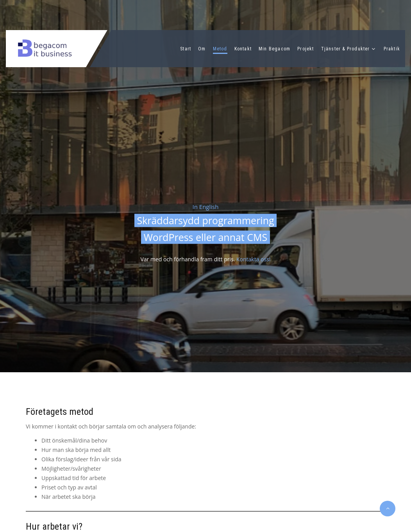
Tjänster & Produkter (346, 49)
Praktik (392, 49)
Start (186, 49)
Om (202, 49)
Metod (220, 49)
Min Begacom (274, 49)
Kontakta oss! (254, 260)
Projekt (306, 49)
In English (206, 207)
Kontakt (243, 49)
